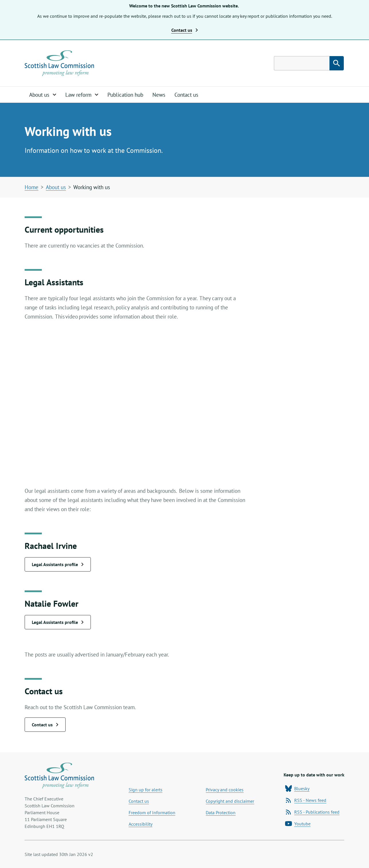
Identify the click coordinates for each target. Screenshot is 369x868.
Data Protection (221, 812)
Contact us (186, 95)
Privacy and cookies (225, 790)
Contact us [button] (185, 30)
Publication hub (125, 95)
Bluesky (297, 788)
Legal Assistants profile (58, 564)
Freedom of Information (152, 812)
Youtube (298, 824)
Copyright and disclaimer (230, 801)
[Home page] (59, 63)
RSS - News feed (306, 800)
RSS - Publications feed (312, 812)
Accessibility (141, 824)
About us (56, 187)
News (159, 95)
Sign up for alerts (146, 790)
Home (32, 187)
